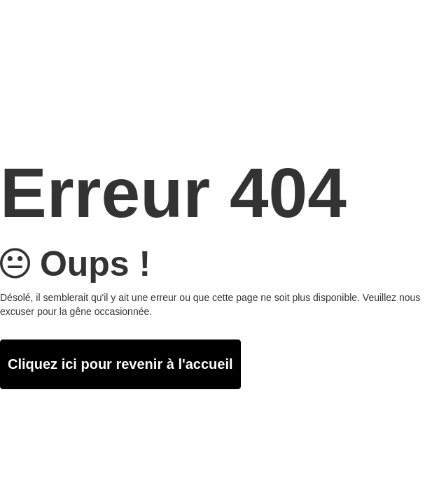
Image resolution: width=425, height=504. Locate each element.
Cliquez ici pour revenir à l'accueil (120, 364)
